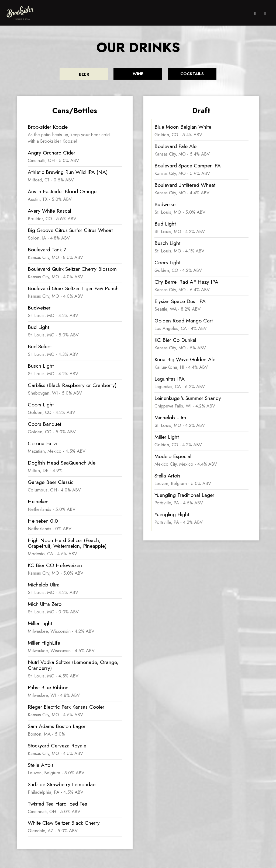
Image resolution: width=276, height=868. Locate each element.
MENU (115, 13)
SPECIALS (176, 13)
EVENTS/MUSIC (198, 13)
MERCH (243, 13)
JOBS (231, 13)
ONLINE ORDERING (137, 13)
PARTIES (218, 13)
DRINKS (160, 13)
